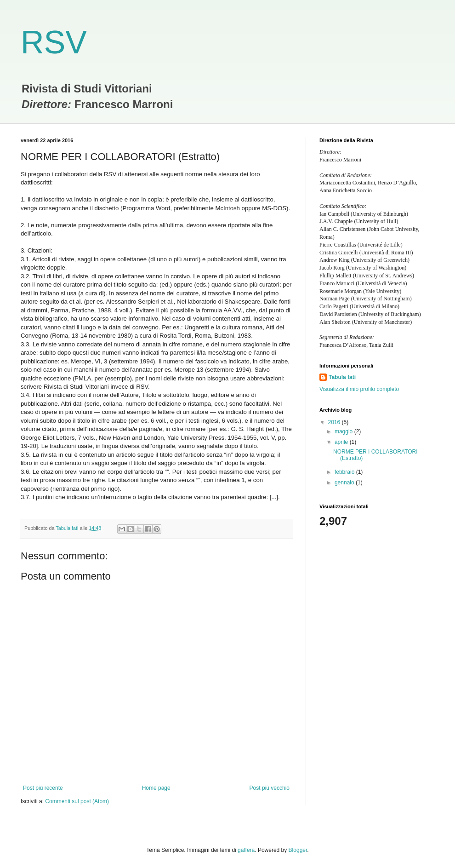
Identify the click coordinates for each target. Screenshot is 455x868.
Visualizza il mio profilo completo (359, 389)
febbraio (345, 472)
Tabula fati (342, 377)
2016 (335, 422)
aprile (342, 442)
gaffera (246, 850)
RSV (54, 42)
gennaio (345, 483)
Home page (156, 788)
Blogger (298, 850)
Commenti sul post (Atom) (77, 801)
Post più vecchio (270, 788)
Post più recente (43, 788)
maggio (344, 431)
